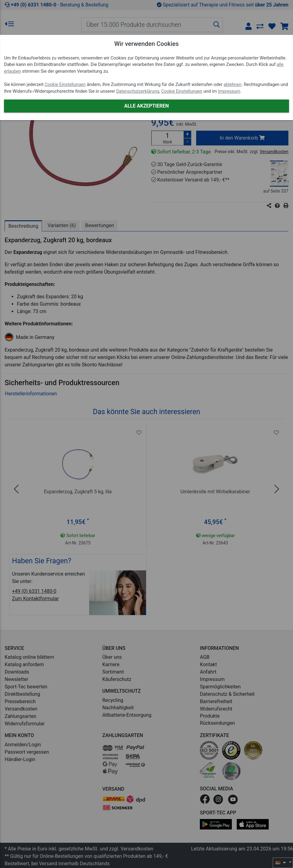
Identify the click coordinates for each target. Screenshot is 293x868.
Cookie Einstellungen (65, 85)
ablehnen (233, 85)
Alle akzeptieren (146, 106)
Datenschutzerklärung (138, 91)
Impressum (229, 91)
